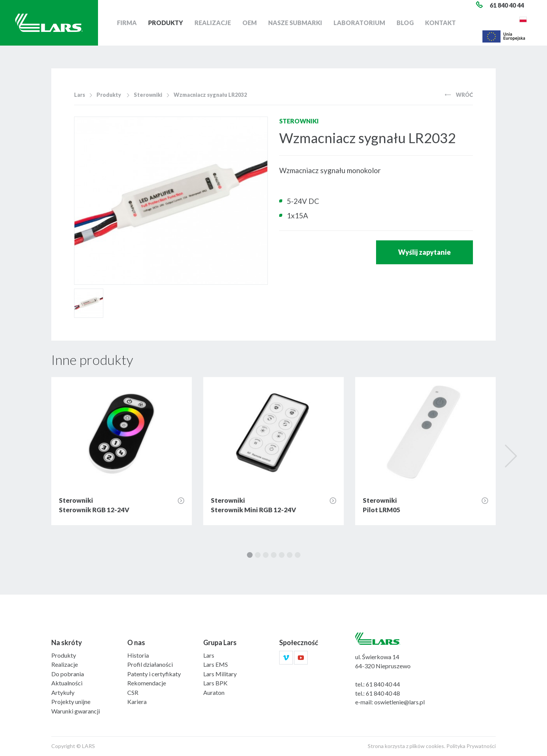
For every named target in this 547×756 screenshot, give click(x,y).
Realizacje (213, 23)
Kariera (137, 702)
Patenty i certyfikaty (154, 674)
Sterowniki (148, 95)
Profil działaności (150, 664)
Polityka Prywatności (471, 746)
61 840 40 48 (383, 693)
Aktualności (67, 683)
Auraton (214, 692)
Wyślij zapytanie (424, 252)
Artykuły (63, 692)
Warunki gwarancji (76, 711)
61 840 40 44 (383, 684)
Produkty (166, 23)
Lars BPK (215, 683)
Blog (405, 23)
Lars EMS (216, 664)
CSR (133, 692)
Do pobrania (68, 674)
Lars (80, 95)
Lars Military (220, 674)
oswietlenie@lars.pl (399, 702)
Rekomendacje (147, 683)
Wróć (459, 95)
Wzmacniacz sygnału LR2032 (210, 95)
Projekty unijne (71, 702)
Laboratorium (359, 23)
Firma (127, 23)
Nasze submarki (295, 23)
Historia (138, 655)
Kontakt (440, 23)
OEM (250, 23)
